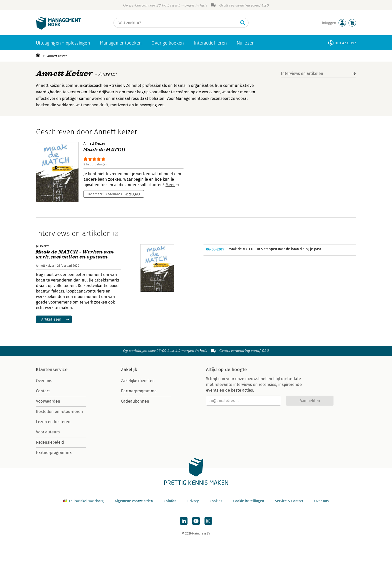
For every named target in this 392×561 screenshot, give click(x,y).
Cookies (216, 501)
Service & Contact (289, 501)
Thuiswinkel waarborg (84, 501)
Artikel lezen (51, 319)
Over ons (44, 381)
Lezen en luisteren (53, 422)
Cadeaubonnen (135, 401)
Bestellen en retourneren (59, 411)
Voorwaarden (48, 401)
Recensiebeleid (50, 442)
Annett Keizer (57, 56)
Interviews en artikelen (302, 73)
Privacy (193, 501)
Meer (170, 185)
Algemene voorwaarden (134, 501)
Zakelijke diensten (138, 381)
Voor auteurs (48, 432)
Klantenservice (52, 370)
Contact (43, 391)
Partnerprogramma (54, 453)
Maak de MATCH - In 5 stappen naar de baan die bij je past (275, 249)
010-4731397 (345, 43)
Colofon (170, 501)
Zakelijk (129, 370)
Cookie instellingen (249, 501)
